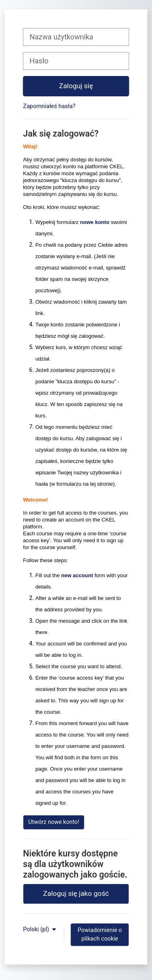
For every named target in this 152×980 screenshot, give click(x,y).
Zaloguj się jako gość (76, 893)
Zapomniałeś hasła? (49, 106)
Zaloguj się (76, 86)
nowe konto (95, 222)
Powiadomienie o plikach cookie (100, 934)
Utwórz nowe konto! (54, 822)
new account (77, 575)
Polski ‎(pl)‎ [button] (37, 929)
